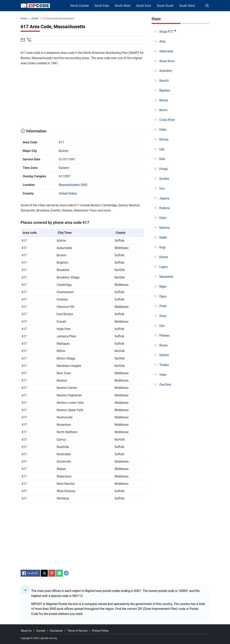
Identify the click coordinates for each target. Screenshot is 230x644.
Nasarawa (166, 277)
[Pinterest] (52, 573)
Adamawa (166, 51)
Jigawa (164, 198)
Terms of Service (77, 631)
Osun (163, 316)
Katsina (165, 228)
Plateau (165, 336)
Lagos (164, 267)
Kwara (164, 257)
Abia (162, 41)
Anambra (166, 71)
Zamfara (165, 385)
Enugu (164, 169)
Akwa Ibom (167, 61)
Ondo (163, 306)
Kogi (162, 247)
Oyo (162, 326)
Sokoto (164, 355)
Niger (163, 286)
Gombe (164, 179)
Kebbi (163, 237)
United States (68, 193)
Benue (164, 100)
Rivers (164, 345)
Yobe (163, 375)
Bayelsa (165, 90)
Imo (162, 188)
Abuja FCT (166, 32)
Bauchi (164, 81)
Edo (162, 149)
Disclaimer (56, 631)
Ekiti (162, 159)
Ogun (163, 296)
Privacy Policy (100, 631)
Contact (41, 631)
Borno (163, 110)
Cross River (167, 120)
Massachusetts (69, 185)
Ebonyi (164, 139)
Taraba (164, 365)
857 (68, 176)
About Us (26, 631)
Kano (163, 218)
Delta (163, 130)
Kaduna (165, 208)
